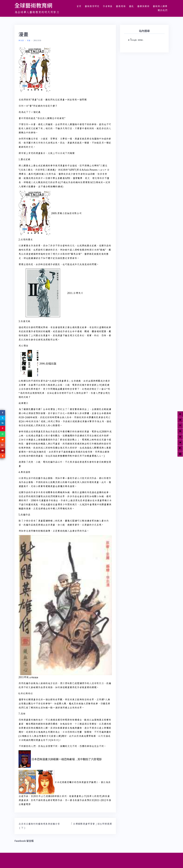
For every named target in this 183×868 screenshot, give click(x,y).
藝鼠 (131, 6)
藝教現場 (121, 6)
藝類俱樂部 (143, 6)
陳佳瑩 (21, 41)
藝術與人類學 (160, 6)
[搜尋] (141, 40)
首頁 (79, 6)
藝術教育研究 (92, 6)
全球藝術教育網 (33, 5)
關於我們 (162, 10)
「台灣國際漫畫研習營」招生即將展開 (91, 824)
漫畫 (29, 41)
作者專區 (108, 6)
